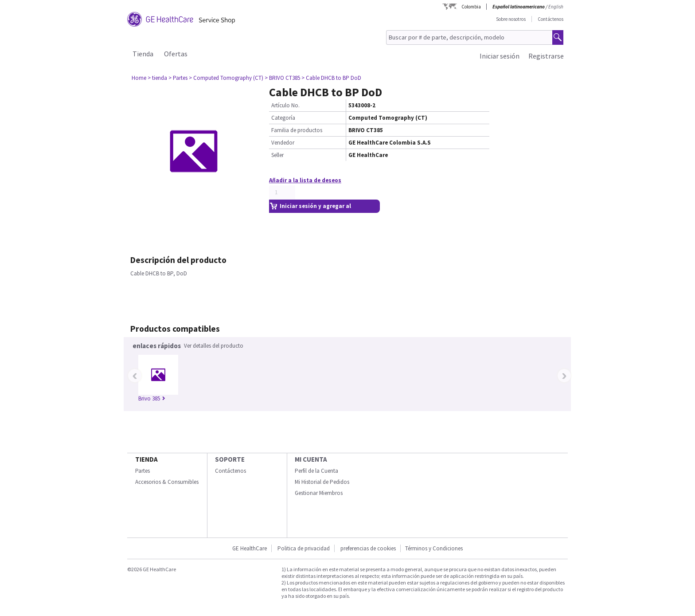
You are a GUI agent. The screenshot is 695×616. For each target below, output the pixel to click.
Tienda (143, 54)
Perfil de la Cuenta (316, 471)
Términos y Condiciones (434, 548)
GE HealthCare (250, 548)
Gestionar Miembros (319, 493)
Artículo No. (285, 105)
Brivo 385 (152, 398)
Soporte (230, 459)
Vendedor (283, 143)
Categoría (283, 118)
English (556, 7)
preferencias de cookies (368, 548)
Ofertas (176, 54)
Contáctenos (551, 19)
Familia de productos (297, 130)
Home (139, 78)
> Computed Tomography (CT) (226, 78)
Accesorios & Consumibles (167, 482)
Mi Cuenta (311, 459)
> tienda (157, 78)
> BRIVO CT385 (282, 78)
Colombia (471, 7)
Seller (277, 155)
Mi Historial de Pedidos (322, 482)
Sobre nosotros (511, 19)
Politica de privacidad (304, 548)
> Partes (178, 78)
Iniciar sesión (500, 56)
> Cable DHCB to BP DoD (331, 78)
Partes (143, 471)
